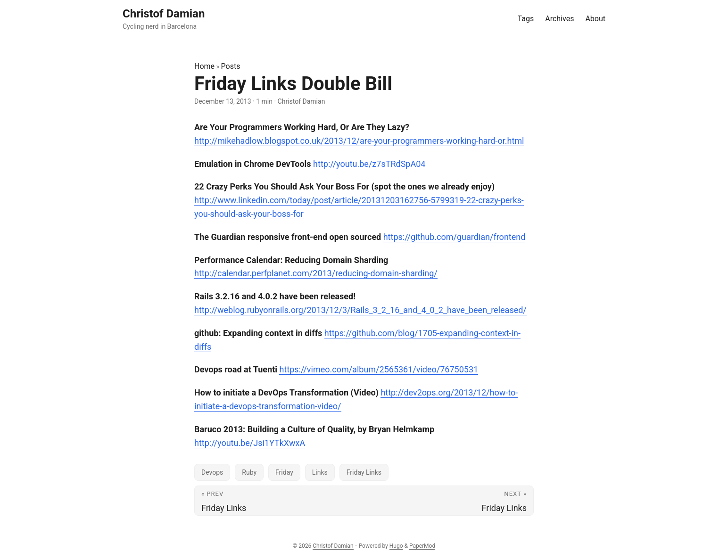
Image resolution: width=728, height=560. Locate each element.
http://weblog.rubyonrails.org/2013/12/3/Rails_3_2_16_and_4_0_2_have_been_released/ (360, 310)
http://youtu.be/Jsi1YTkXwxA (250, 443)
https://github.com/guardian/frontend (455, 237)
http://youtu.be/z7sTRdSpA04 (369, 164)
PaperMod (422, 546)
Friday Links (364, 472)
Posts (231, 66)
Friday (284, 472)
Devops (212, 472)
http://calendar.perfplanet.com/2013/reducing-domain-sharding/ (316, 273)
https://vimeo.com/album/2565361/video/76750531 (379, 369)
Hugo (396, 546)
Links (320, 472)
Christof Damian (333, 546)
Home (204, 66)
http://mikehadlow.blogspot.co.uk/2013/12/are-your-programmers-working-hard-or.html (359, 141)
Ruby (249, 472)
